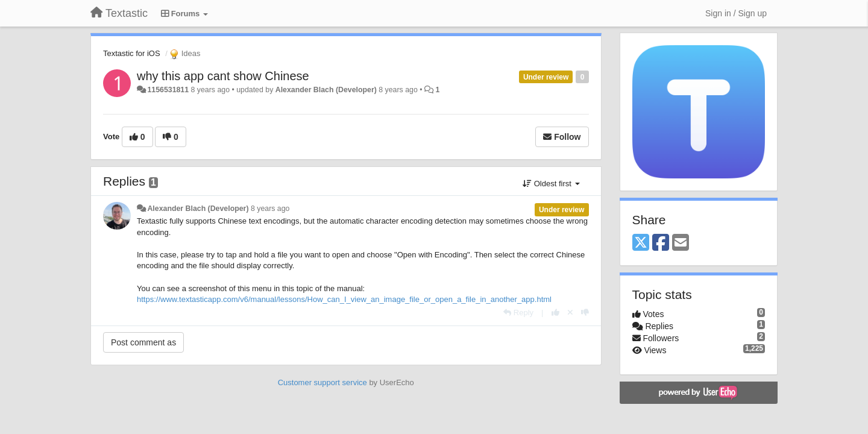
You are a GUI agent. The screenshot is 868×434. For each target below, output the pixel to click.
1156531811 (168, 90)
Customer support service (322, 382)
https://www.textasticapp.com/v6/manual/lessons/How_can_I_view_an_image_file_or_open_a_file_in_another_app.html (344, 299)
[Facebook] (661, 243)
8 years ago (270, 209)
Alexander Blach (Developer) (326, 90)
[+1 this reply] (555, 313)
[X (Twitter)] (641, 243)
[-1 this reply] (585, 313)
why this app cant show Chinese (223, 76)
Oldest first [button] (551, 184)
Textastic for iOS (132, 53)
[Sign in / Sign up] (736, 13)
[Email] (681, 243)
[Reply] (518, 313)
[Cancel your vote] (570, 313)
